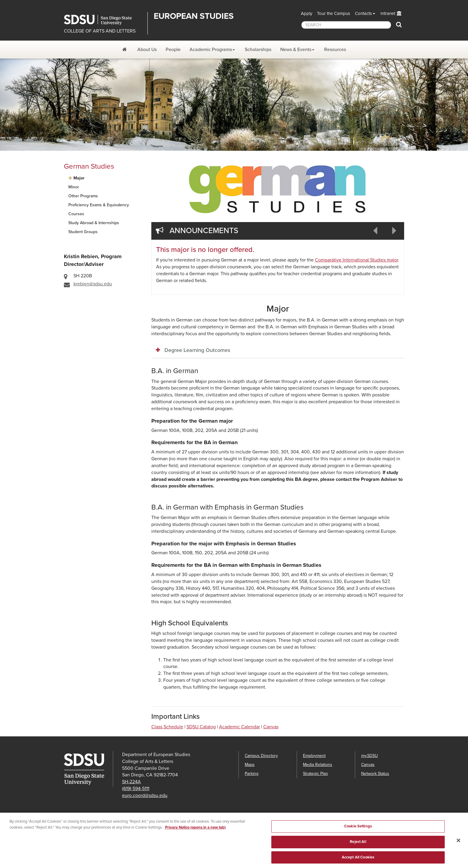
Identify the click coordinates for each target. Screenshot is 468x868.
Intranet (388, 13)
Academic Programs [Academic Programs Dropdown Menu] (211, 50)
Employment (314, 756)
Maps (250, 765)
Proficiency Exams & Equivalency (99, 205)
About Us (147, 50)
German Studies (89, 166)
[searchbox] (346, 25)
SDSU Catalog (201, 727)
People (173, 50)
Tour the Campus (334, 13)
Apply (307, 13)
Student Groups (83, 232)
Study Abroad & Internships (94, 223)
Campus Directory (261, 756)
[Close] (458, 845)
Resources (335, 50)
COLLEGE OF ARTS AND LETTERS (100, 31)
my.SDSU (370, 756)
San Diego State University (103, 20)
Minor (74, 187)
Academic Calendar (240, 727)
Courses (76, 214)
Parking (252, 774)
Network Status (375, 774)
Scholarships (258, 50)
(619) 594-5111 (136, 789)
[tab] (278, 350)
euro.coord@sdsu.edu (145, 795)
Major (79, 178)
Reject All (358, 847)
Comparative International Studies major (357, 260)
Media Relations (318, 765)
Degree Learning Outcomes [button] (197, 350)
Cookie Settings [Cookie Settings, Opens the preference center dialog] (358, 831)
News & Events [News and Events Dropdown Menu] (296, 50)
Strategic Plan (315, 774)
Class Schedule (167, 727)
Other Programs (83, 196)
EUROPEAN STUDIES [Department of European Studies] (194, 16)
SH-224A (131, 782)
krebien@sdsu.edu (93, 284)
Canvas (271, 727)
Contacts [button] (363, 13)
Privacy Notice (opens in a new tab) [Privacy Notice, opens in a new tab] (195, 832)
